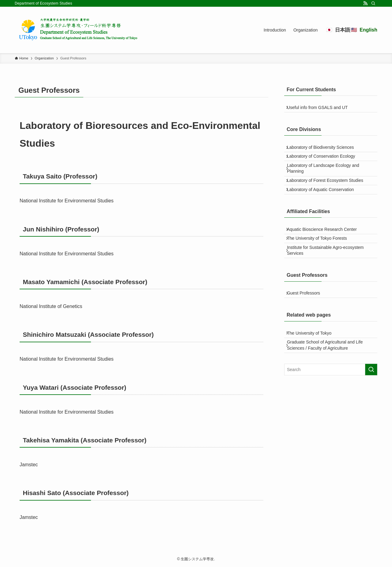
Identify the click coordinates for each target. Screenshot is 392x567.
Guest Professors (307, 328)
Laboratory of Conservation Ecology (325, 165)
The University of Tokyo (313, 372)
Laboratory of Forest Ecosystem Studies (329, 197)
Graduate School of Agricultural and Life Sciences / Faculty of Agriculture (329, 388)
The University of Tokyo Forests (321, 266)
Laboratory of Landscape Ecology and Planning (327, 181)
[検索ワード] (331, 414)
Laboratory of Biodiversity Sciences (324, 153)
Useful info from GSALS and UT (321, 109)
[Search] (373, 3)
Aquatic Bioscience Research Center (326, 253)
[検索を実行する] (371, 414)
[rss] (365, 3)
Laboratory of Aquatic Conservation (324, 210)
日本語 (342, 30)
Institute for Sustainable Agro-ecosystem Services (329, 282)
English (368, 30)
